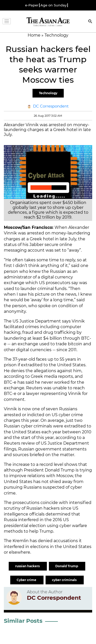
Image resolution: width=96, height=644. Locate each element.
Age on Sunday (54, 5)
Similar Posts (23, 621)
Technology (48, 93)
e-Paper (32, 5)
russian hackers (28, 566)
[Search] (90, 22)
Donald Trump (67, 566)
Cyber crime (27, 580)
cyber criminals (65, 580)
